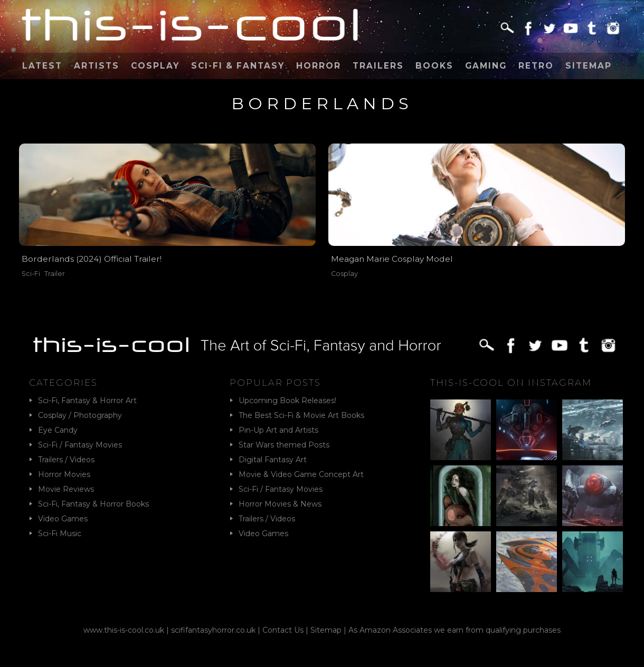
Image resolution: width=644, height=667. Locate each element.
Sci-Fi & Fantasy (238, 66)
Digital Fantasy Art (273, 460)
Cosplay (155, 66)
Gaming (486, 66)
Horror (319, 66)
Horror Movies (64, 474)
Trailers (378, 66)
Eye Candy (58, 430)
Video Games (63, 519)
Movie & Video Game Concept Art (301, 474)
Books (434, 66)
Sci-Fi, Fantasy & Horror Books (93, 504)
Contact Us (283, 630)
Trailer (55, 274)
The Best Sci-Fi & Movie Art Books (301, 415)
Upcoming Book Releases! (287, 401)
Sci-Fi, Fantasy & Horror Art (87, 401)
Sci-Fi (31, 274)
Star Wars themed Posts (284, 445)
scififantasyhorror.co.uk (213, 630)
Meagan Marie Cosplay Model (392, 259)
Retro (536, 66)
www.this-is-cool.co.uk (124, 630)
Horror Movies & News (280, 504)
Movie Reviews (66, 489)
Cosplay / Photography (80, 415)
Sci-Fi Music (60, 533)
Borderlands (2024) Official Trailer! (92, 259)
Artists (97, 66)
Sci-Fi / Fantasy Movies (80, 445)
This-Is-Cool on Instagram (511, 383)
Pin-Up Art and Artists (278, 430)
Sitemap (589, 66)
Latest (42, 66)
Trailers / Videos (66, 460)
